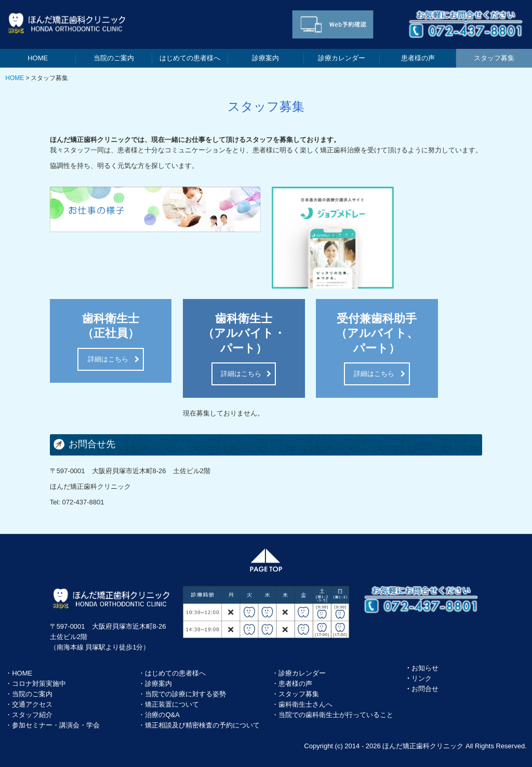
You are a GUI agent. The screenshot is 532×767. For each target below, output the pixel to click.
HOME (38, 58)
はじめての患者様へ (190, 58)
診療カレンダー (342, 58)
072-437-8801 (83, 502)
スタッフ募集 (494, 58)
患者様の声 (418, 58)
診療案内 (265, 58)
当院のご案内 (114, 58)
